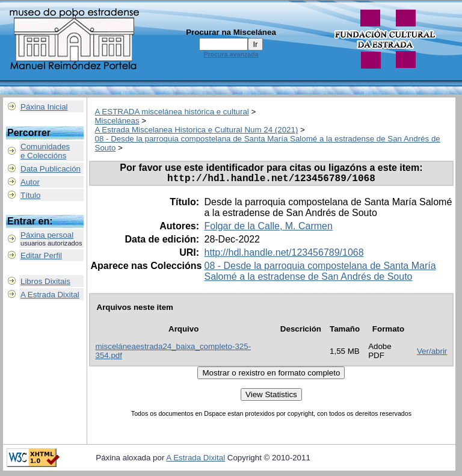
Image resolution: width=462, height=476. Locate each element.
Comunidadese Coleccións (45, 151)
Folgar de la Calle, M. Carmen (268, 228)
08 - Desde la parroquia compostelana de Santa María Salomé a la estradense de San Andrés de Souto (320, 274)
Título (30, 195)
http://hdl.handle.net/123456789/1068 (284, 255)
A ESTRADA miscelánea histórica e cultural (172, 112)
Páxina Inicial (44, 107)
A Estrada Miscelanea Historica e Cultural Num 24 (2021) (197, 130)
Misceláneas (117, 121)
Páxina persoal (47, 235)
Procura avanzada (231, 54)
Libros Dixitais (45, 281)
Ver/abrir (432, 354)
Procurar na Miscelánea (231, 32)
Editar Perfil (41, 255)
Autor (30, 182)
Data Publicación (51, 169)
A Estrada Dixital (50, 295)
